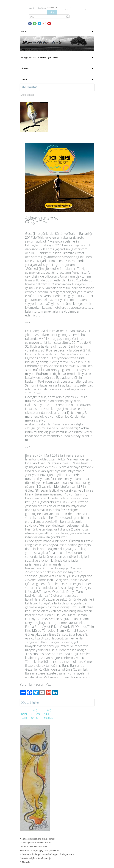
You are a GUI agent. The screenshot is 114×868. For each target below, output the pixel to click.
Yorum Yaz (43, 684)
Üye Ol (32, 8)
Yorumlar (26, 684)
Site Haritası (27, 95)
